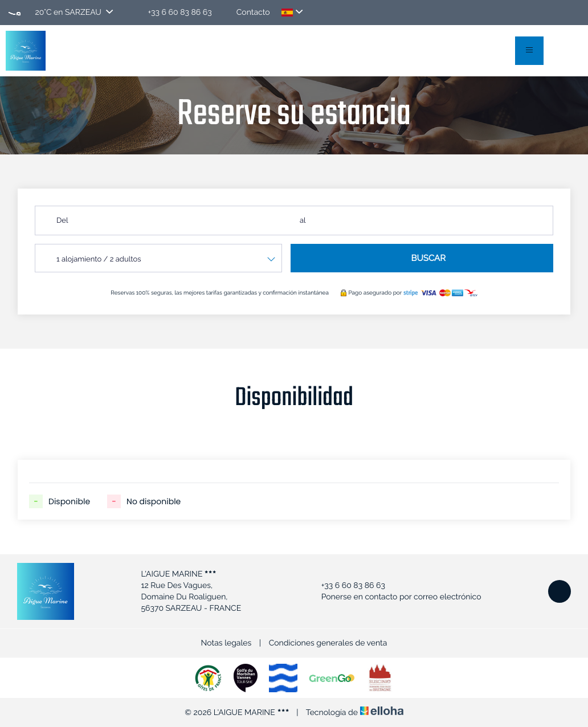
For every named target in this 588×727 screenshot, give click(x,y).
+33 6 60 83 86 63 (347, 586)
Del (62, 221)
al (303, 221)
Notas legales (226, 643)
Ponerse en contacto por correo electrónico (395, 597)
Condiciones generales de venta (328, 643)
